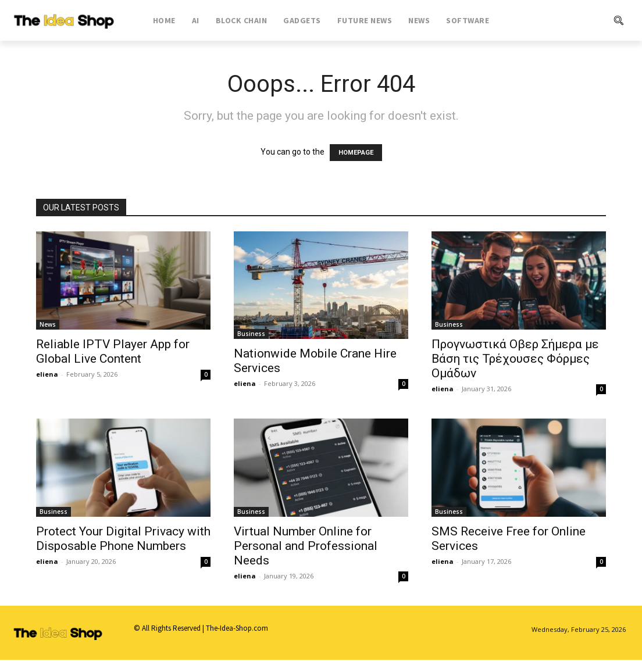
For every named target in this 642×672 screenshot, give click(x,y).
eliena (47, 374)
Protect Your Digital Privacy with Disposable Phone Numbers (123, 539)
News (48, 324)
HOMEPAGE (356, 153)
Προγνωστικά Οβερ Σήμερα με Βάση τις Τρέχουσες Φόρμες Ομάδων (515, 359)
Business (251, 334)
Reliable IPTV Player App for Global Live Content (113, 351)
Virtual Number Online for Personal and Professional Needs (306, 546)
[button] (575, 20)
